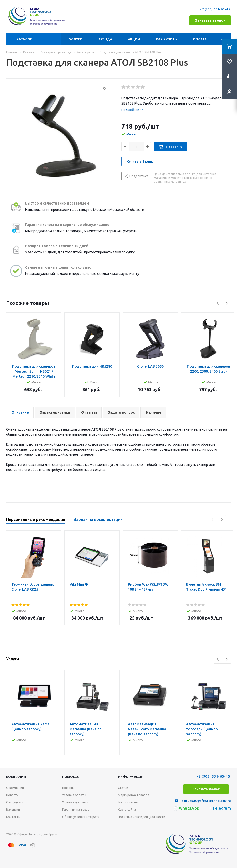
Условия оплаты (74, 795)
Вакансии (13, 810)
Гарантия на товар (76, 810)
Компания (16, 777)
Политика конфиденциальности (141, 817)
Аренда (105, 39)
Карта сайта (127, 810)
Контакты (13, 817)
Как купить (166, 39)
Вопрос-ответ (128, 802)
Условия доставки (75, 802)
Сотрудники (15, 802)
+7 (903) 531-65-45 (215, 9)
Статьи (123, 788)
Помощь (71, 777)
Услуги (76, 39)
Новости (12, 795)
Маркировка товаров (133, 795)
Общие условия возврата (81, 817)
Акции (134, 39)
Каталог (24, 39)
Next (227, 303)
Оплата (200, 39)
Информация (131, 777)
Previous (218, 303)
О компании (15, 788)
